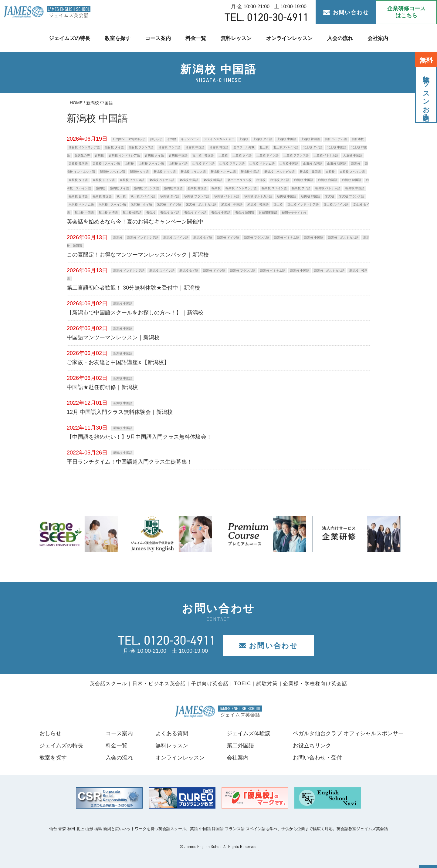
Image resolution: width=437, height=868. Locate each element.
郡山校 (278, 204)
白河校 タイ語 (280, 180)
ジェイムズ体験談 (249, 733)
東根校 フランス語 (132, 180)
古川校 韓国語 (203, 155)
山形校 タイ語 (178, 164)
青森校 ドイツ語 (195, 213)
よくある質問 (171, 733)
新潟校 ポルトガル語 (279, 172)
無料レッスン (236, 38)
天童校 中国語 (353, 155)
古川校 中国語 (178, 155)
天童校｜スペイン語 (106, 164)
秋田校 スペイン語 (143, 196)
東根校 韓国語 (213, 180)
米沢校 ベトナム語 (81, 204)
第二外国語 (240, 746)
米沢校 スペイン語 (112, 204)
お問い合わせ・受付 (317, 758)
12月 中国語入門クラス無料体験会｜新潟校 (120, 412)
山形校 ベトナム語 (262, 164)
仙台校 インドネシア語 (84, 147)
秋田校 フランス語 (197, 196)
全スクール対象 (244, 147)
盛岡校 (100, 188)
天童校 (223, 155)
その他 (171, 139)
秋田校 (121, 196)
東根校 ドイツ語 (104, 180)
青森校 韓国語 (245, 213)
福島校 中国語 (355, 188)
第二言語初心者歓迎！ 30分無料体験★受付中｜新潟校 (133, 288)
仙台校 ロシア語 (169, 147)
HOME (76, 103)
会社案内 (379, 38)
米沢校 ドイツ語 (169, 204)
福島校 (216, 188)
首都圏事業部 (268, 213)
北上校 (264, 147)
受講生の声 (82, 155)
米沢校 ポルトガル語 (201, 204)
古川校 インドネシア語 (124, 155)
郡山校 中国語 (84, 213)
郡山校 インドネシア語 (303, 204)
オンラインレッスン (290, 38)
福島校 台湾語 (78, 196)
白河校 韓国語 (352, 180)
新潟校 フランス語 (193, 172)
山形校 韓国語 (337, 164)
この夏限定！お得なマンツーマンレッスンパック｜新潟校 (138, 255)
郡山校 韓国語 (132, 213)
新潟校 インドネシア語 (143, 238)
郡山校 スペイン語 (336, 204)
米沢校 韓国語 (258, 204)
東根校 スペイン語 (352, 172)
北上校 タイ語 (313, 147)
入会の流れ (341, 38)
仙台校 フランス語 (141, 147)
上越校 (244, 139)
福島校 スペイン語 (274, 188)
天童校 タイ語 (242, 155)
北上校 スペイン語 (286, 147)
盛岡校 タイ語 (119, 188)
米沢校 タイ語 (141, 204)
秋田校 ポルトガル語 (258, 196)
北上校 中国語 (337, 147)
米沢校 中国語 (232, 204)
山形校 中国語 (289, 164)
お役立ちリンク (312, 746)
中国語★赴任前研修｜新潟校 (102, 387)
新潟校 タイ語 (139, 172)
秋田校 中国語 (287, 196)
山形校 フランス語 (232, 164)
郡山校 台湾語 (108, 213)
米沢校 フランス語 (352, 196)
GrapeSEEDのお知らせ (129, 139)
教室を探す (117, 38)
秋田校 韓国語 (311, 196)
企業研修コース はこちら (406, 12)
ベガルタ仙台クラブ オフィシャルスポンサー (348, 733)
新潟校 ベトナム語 (223, 172)
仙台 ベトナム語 (336, 139)
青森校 (151, 213)
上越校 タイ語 (263, 139)
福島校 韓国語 (102, 196)
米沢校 (330, 196)
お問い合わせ (346, 12)
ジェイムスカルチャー (219, 139)
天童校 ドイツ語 (268, 155)
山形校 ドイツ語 (203, 164)
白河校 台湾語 (328, 180)
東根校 (330, 172)
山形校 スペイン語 (151, 164)
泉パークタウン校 (239, 180)
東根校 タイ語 (78, 180)
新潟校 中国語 (250, 172)
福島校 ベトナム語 (328, 188)
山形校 (129, 164)
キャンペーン (190, 139)
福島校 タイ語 (301, 188)
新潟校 (356, 164)
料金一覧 (196, 38)
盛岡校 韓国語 (197, 188)
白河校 (261, 180)
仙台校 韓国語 (219, 147)
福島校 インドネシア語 (241, 188)
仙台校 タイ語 (114, 147)
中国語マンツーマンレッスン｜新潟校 (113, 337)
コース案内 (158, 38)
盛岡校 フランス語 (146, 188)
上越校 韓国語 (311, 139)
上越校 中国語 (287, 139)
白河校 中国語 (304, 180)
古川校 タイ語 (154, 155)
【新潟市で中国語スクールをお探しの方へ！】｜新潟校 (135, 313)
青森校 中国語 (221, 213)
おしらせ (156, 139)
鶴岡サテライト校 (294, 213)
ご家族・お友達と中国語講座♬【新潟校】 (118, 362)
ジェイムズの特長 (69, 38)
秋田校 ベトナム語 (227, 196)
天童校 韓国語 (78, 164)
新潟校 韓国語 (310, 172)
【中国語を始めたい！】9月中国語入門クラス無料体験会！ (139, 437)
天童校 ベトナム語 (326, 155)
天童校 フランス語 (296, 155)
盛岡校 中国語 (173, 188)
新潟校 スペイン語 (112, 172)
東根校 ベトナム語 (162, 180)
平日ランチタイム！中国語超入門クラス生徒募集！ (130, 462)
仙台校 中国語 (195, 147)
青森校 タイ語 (170, 213)
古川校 (99, 155)
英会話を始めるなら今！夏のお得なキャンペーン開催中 (135, 222)
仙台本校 (358, 139)
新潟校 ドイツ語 (165, 172)
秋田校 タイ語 (170, 196)
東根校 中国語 (189, 180)
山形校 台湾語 (313, 164)
